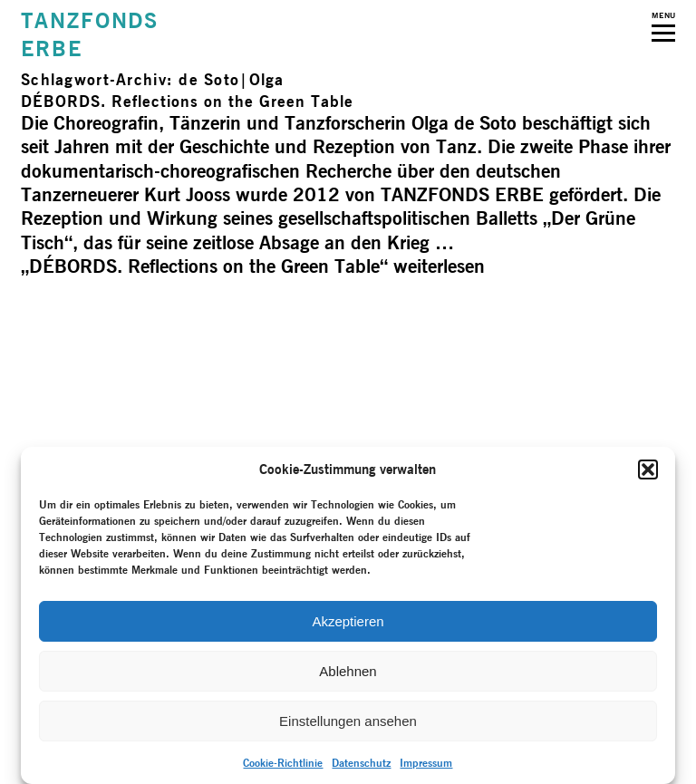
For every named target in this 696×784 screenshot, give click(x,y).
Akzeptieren (348, 621)
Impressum (426, 763)
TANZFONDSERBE (90, 34)
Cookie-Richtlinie (283, 763)
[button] (648, 469)
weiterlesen (253, 266)
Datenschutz (361, 763)
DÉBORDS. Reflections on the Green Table (187, 101)
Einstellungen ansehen (348, 721)
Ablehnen (348, 671)
